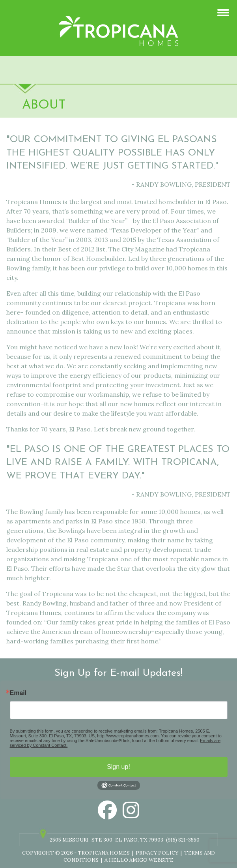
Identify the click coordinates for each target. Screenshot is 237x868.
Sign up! (118, 767)
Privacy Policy (157, 853)
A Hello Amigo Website (139, 860)
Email (18, 693)
